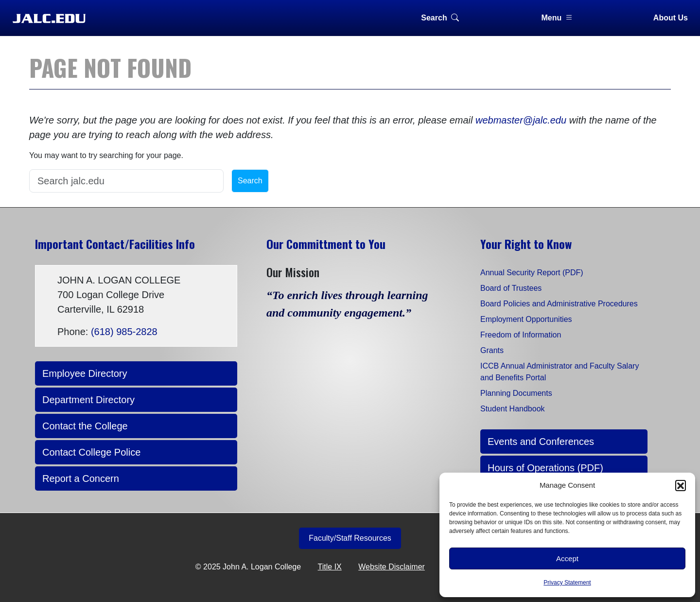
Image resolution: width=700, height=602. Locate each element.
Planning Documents (516, 393)
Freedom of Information (521, 335)
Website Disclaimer (392, 567)
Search (440, 18)
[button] (681, 485)
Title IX (330, 567)
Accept (567, 558)
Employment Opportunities (526, 319)
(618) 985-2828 (124, 332)
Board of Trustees (511, 288)
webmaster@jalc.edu (521, 120)
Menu (558, 18)
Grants (492, 350)
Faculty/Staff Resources (350, 538)
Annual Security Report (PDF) (532, 273)
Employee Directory (85, 373)
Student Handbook (513, 409)
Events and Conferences (541, 442)
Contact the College (85, 426)
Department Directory (88, 400)
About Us (671, 18)
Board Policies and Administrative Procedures (559, 304)
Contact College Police (91, 452)
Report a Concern (81, 478)
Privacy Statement (567, 583)
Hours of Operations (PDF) (545, 468)
